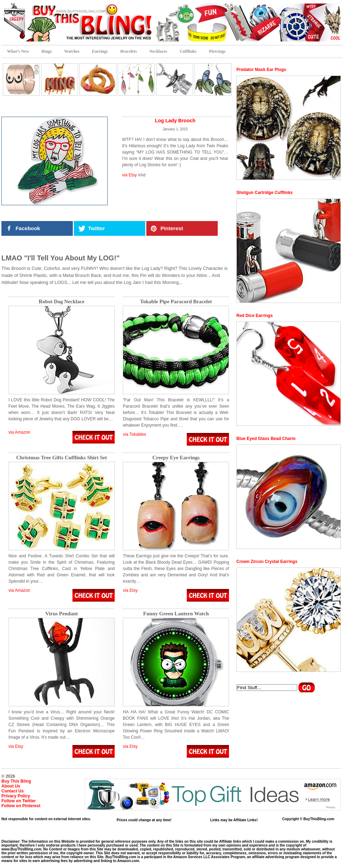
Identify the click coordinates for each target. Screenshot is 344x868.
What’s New (18, 51)
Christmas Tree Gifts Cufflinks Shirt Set (62, 458)
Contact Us (12, 791)
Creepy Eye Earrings (176, 458)
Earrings (100, 51)
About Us (11, 786)
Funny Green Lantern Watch (176, 614)
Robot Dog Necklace (62, 302)
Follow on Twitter (19, 801)
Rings (47, 51)
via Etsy (129, 175)
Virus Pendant (62, 614)
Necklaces (158, 51)
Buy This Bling (16, 781)
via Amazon (19, 432)
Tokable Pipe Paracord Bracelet (176, 302)
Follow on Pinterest (21, 806)
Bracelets (129, 51)
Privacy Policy (16, 796)
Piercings (217, 51)
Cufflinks (188, 51)
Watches (72, 51)
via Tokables (134, 434)
